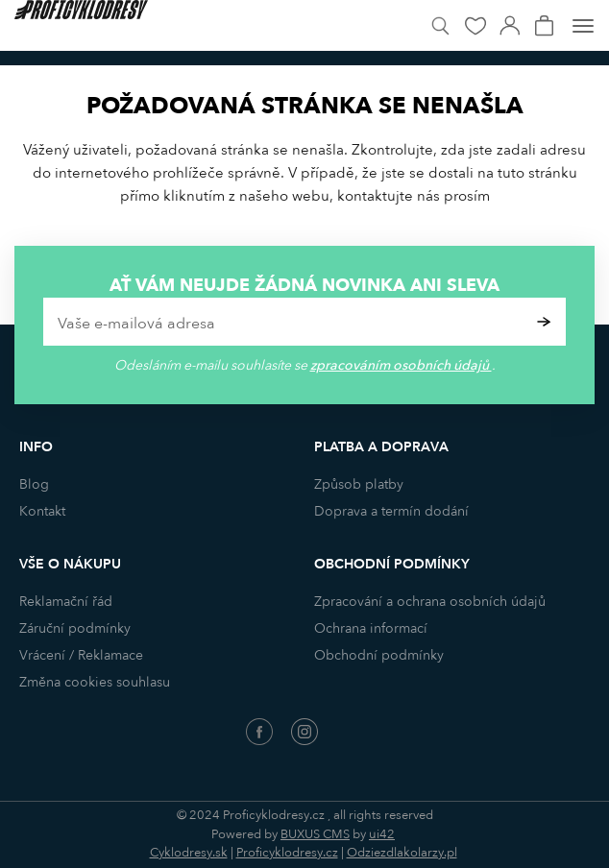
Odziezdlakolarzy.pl (402, 853)
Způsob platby (359, 484)
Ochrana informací (371, 628)
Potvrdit (544, 322)
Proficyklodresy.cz (287, 853)
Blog (34, 484)
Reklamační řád (66, 602)
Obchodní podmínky (379, 655)
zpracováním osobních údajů (401, 365)
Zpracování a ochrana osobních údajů (430, 602)
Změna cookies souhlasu (95, 682)
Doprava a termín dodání (391, 511)
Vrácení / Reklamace (81, 655)
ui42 (382, 834)
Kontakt (42, 511)
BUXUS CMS (315, 834)
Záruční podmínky (75, 628)
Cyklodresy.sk (189, 853)
